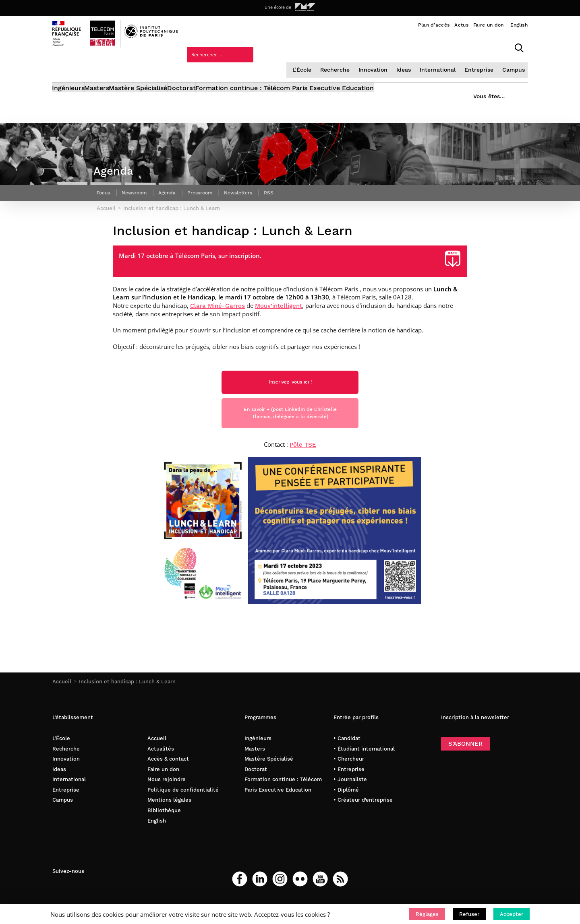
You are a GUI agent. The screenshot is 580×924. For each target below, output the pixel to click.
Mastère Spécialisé (163, 67)
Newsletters (254, 195)
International (371, 46)
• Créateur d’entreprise (363, 819)
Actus (461, 25)
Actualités (161, 768)
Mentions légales (169, 819)
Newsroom (139, 195)
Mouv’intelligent (279, 314)
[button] (427, 914)
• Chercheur (349, 778)
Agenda (175, 195)
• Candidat (347, 758)
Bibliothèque (164, 830)
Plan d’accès (434, 25)
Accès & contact (168, 778)
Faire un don (489, 25)
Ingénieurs (69, 67)
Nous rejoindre (167, 799)
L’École (238, 46)
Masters (110, 67)
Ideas (338, 46)
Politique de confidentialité (183, 809)
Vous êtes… (483, 65)
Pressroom (212, 195)
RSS (288, 195)
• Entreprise (349, 789)
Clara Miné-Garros (217, 314)
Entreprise (411, 46)
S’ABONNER (465, 763)
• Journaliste (350, 799)
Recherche (270, 46)
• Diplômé (346, 809)
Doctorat (219, 67)
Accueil (62, 701)
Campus (444, 46)
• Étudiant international (364, 768)
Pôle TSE (303, 464)
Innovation (307, 46)
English (519, 25)
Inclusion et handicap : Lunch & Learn (127, 701)
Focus (105, 195)
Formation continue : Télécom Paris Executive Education (335, 67)
